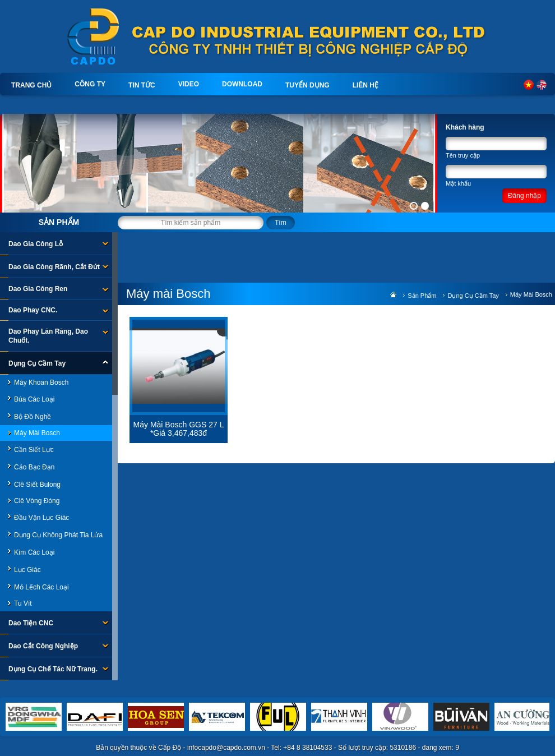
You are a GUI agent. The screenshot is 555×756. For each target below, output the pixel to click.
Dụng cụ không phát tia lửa (58, 535)
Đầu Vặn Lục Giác (41, 518)
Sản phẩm (59, 222)
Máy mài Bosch (37, 433)
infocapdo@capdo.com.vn (226, 748)
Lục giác (27, 570)
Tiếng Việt (529, 85)
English (542, 85)
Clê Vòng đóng (37, 501)
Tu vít (23, 603)
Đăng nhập (524, 196)
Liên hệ (366, 85)
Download (242, 84)
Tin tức (142, 85)
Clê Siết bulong (37, 485)
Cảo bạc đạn (34, 467)
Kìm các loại (34, 552)
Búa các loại (34, 399)
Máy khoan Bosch (41, 382)
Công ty (90, 84)
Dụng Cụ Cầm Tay (473, 296)
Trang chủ (31, 85)
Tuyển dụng (307, 85)
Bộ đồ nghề (33, 417)
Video (189, 84)
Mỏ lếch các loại (41, 587)
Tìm (281, 223)
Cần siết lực (34, 450)
